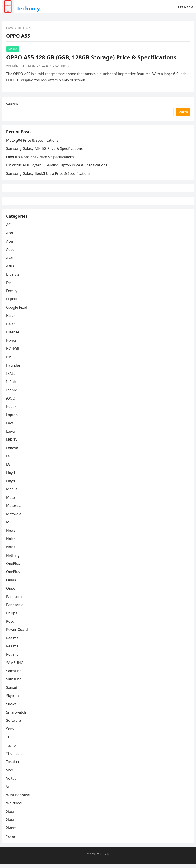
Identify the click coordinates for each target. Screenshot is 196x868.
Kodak (12, 410)
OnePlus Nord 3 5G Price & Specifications (40, 158)
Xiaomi (12, 815)
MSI (10, 526)
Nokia (11, 542)
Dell (10, 286)
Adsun (12, 253)
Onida (11, 584)
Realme (13, 642)
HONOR (13, 352)
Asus (10, 270)
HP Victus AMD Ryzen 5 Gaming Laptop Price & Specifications (57, 167)
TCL (9, 741)
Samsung (14, 675)
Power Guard (17, 633)
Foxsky (12, 295)
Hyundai (13, 369)
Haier (11, 319)
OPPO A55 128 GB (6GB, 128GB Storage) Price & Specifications (92, 58)
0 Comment (61, 66)
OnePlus (13, 567)
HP (9, 361)
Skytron (13, 699)
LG (9, 460)
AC (9, 228)
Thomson (14, 757)
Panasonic (15, 600)
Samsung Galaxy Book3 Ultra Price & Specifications (49, 175)
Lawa (11, 435)
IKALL (11, 377)
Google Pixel (17, 311)
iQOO (11, 402)
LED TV (12, 443)
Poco (10, 625)
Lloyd (11, 476)
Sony (10, 733)
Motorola (14, 509)
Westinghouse (18, 799)
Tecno (11, 749)
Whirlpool (14, 807)
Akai (10, 262)
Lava (10, 427)
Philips (12, 617)
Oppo (11, 592)
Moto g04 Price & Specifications (32, 142)
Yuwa (11, 840)
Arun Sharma (15, 66)
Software (14, 724)
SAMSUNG (15, 666)
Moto (11, 501)
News (11, 534)
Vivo (10, 774)
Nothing (13, 559)
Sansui (12, 691)
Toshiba (13, 765)
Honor (12, 344)
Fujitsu (12, 303)
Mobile (13, 49)
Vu (9, 790)
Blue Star (14, 278)
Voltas (11, 782)
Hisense (13, 336)
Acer (10, 237)
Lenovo (12, 452)
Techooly (28, 8)
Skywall (12, 708)
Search (12, 105)
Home (10, 28)
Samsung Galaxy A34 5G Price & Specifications (45, 150)
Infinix (12, 386)
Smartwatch (16, 716)
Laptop (12, 419)
